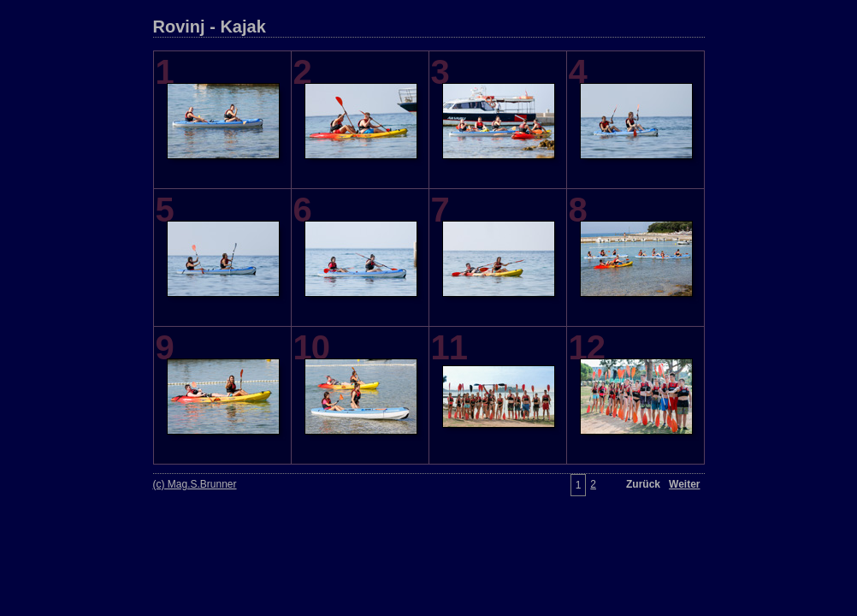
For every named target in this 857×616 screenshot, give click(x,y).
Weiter (684, 484)
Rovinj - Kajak (210, 27)
